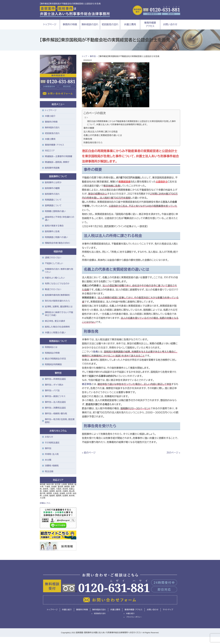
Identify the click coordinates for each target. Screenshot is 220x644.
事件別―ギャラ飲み (54, 385)
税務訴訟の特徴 (52, 353)
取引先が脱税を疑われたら (57, 301)
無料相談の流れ (90, 24)
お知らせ (49, 437)
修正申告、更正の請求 (55, 321)
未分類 (48, 460)
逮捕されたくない (53, 258)
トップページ (50, 24)
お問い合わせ (170, 24)
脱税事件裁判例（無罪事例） (58, 295)
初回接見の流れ (110, 24)
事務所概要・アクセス (55, 145)
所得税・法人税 (52, 454)
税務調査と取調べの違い (56, 237)
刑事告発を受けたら (93, 143)
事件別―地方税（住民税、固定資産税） (60, 421)
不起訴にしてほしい (54, 263)
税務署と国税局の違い (55, 211)
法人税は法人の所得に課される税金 (101, 132)
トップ (84, 56)
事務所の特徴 (70, 24)
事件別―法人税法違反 (55, 402)
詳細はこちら (45, 503)
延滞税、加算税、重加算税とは (59, 307)
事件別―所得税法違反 (55, 379)
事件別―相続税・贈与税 (56, 414)
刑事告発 (88, 139)
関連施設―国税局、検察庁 (57, 162)
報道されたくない (53, 289)
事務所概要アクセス (150, 24)
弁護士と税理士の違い (55, 333)
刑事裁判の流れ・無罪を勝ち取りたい (59, 271)
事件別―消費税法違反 (55, 408)
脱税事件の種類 (52, 188)
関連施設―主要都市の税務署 (59, 156)
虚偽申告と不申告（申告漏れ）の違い (60, 218)
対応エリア (50, 151)
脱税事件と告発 (52, 231)
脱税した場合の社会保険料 (57, 327)
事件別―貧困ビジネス (55, 396)
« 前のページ (89, 453)
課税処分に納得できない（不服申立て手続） (59, 314)
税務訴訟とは (51, 347)
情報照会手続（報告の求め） (58, 243)
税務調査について (53, 200)
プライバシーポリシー (134, 617)
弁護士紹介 (50, 116)
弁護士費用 (130, 24)
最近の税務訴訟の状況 (55, 359)
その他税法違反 (52, 443)
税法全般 (49, 471)
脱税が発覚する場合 (54, 226)
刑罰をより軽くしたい (55, 278)
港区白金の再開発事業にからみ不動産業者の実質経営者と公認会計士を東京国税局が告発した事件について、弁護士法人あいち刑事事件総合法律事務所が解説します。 (132, 123)
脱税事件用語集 (52, 168)
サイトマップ (168, 610)
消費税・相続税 (52, 466)
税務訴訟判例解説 (53, 364)
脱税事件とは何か (53, 182)
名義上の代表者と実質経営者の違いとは (103, 135)
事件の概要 (89, 128)
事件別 (93, 56)
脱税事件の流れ (52, 194)
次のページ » (173, 453)
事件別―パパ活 (52, 391)
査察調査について (53, 205)
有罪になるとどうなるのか (57, 284)
